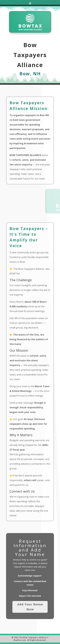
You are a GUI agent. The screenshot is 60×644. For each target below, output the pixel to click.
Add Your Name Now (30, 607)
